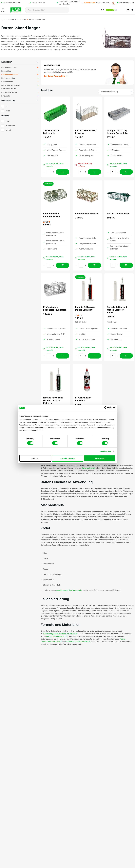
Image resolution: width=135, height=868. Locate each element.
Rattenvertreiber (8, 78)
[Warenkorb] (132, 10)
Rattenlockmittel (88, 468)
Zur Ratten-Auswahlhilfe (56, 76)
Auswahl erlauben (67, 458)
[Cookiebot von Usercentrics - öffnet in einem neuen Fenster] (106, 408)
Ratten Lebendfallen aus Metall (78, 642)
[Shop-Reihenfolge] (116, 92)
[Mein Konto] (128, 10)
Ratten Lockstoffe (9, 89)
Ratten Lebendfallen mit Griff (57, 636)
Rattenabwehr (7, 82)
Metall (9, 130)
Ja (7, 106)
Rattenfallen (6, 71)
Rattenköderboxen (9, 92)
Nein (8, 111)
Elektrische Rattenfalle (11, 85)
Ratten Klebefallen (9, 68)
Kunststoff (10, 126)
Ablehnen (35, 458)
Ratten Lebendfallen (10, 75)
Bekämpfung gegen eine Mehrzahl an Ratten (60, 634)
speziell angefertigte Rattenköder (69, 590)
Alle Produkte (12, 20)
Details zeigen (106, 451)
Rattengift (5, 96)
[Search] (47, 10)
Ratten (23, 20)
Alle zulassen (100, 458)
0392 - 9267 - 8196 (103, 3)
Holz (8, 121)
